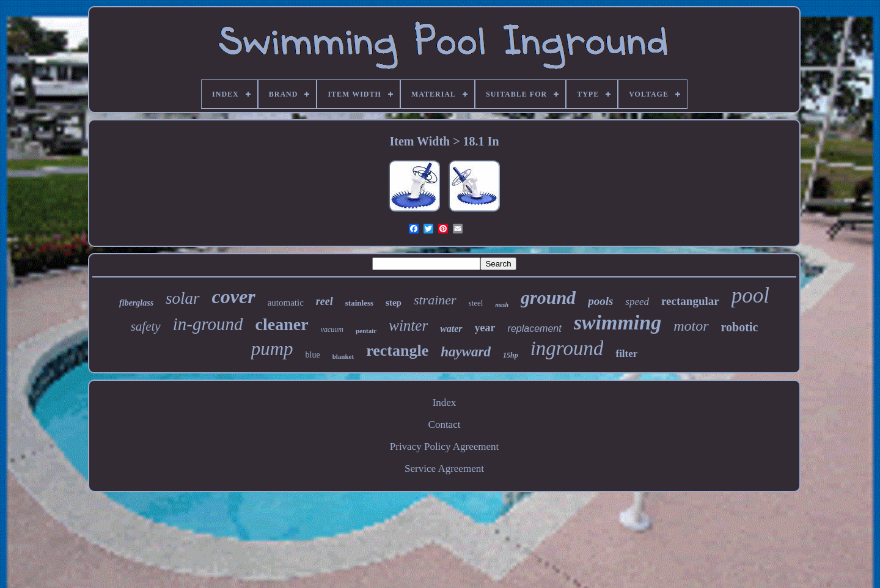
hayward (466, 352)
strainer (435, 300)
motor (691, 326)
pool (750, 296)
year (485, 328)
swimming (618, 322)
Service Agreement (444, 469)
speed (637, 302)
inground (567, 348)
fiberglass (136, 303)
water (451, 329)
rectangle (397, 351)
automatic (286, 303)
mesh (502, 305)
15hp (511, 355)
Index (445, 402)
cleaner (282, 324)
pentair (366, 331)
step (394, 303)
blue (313, 355)
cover (234, 296)
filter (626, 354)
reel (324, 301)
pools (600, 301)
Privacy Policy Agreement (444, 447)
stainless (359, 303)
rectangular (690, 301)
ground (548, 297)
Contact (445, 424)
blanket (343, 356)
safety (146, 326)
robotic (740, 327)
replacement (535, 329)
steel (476, 303)
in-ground (208, 324)
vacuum (332, 329)
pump (272, 349)
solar (183, 298)
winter (408, 325)
